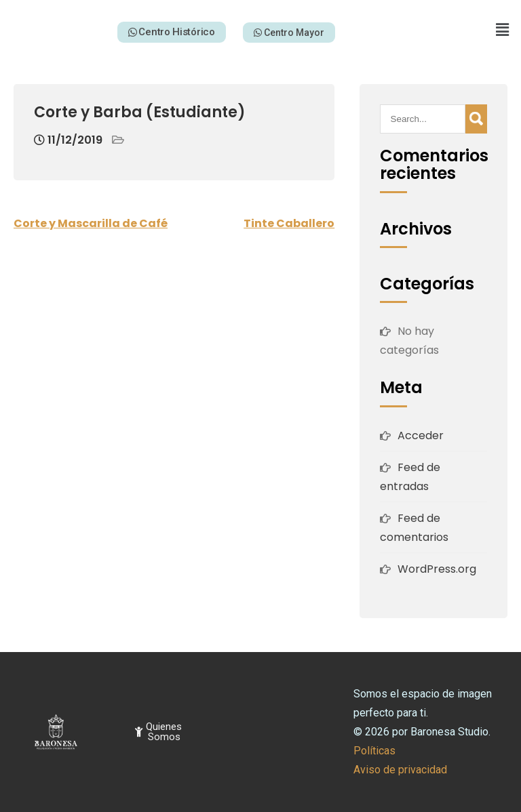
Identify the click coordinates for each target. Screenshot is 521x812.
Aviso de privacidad (400, 770)
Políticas (374, 751)
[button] (503, 30)
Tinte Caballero (289, 223)
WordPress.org (437, 569)
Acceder (421, 435)
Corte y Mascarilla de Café (91, 223)
